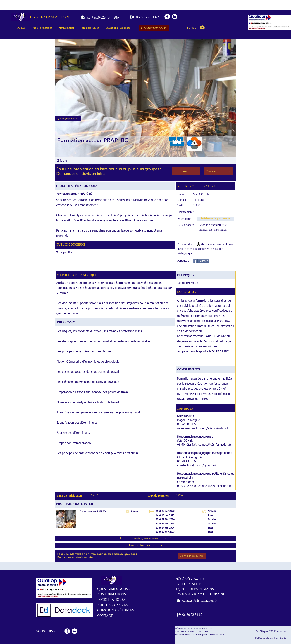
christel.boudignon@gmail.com (197, 466)
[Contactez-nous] (218, 171)
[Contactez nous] (154, 28)
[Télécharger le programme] (215, 219)
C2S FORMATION (50, 17)
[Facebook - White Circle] (167, 17)
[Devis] (186, 171)
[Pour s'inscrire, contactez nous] (146, 538)
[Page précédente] (68, 118)
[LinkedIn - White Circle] (175, 17)
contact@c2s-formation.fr (215, 445)
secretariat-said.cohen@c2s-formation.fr (203, 429)
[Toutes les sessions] (146, 545)
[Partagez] (201, 261)
